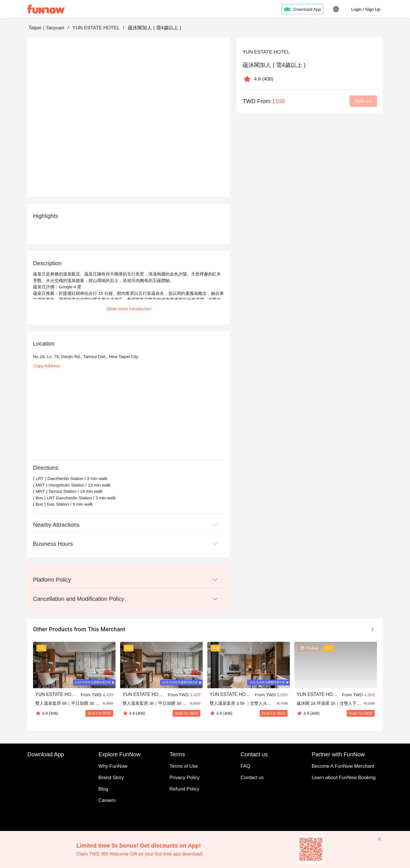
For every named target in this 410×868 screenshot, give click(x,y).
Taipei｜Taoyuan (46, 28)
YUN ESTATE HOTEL (96, 28)
